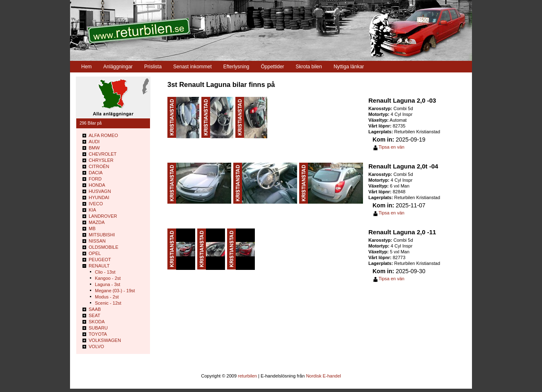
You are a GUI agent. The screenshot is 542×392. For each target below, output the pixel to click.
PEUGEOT (100, 260)
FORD (95, 179)
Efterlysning (236, 67)
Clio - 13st (105, 272)
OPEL (95, 253)
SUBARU (98, 328)
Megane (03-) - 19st (115, 291)
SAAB (95, 309)
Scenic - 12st (108, 303)
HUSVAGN (100, 191)
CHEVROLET (103, 154)
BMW (94, 148)
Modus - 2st (107, 297)
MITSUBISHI (102, 235)
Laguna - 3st (108, 284)
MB (92, 228)
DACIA (96, 173)
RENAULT (99, 266)
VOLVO (96, 346)
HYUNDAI (99, 197)
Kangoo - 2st (108, 278)
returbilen (247, 376)
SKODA (97, 322)
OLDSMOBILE (104, 247)
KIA (92, 210)
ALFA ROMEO (103, 135)
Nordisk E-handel (323, 376)
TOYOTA (98, 334)
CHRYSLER (101, 160)
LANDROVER (103, 216)
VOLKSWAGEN (105, 340)
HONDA (97, 185)
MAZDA (97, 222)
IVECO (96, 204)
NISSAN (97, 241)
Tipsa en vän (391, 147)
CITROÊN (99, 166)
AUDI (94, 142)
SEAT (94, 315)
